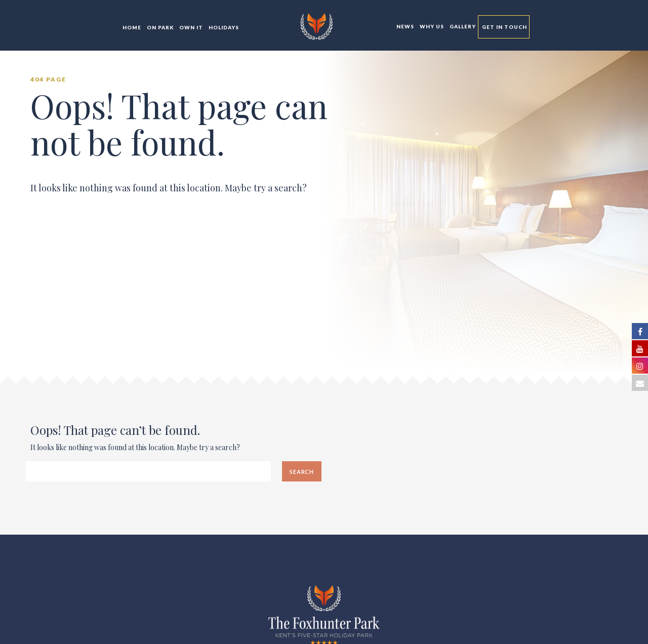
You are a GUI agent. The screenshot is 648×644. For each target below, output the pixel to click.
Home (131, 27)
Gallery (462, 26)
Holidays (223, 27)
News (404, 26)
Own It (190, 27)
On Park (159, 27)
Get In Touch (504, 27)
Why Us (431, 26)
